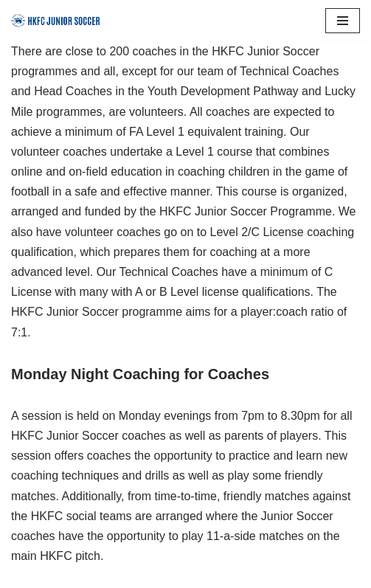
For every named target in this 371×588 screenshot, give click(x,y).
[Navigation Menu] (343, 21)
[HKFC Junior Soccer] (55, 21)
